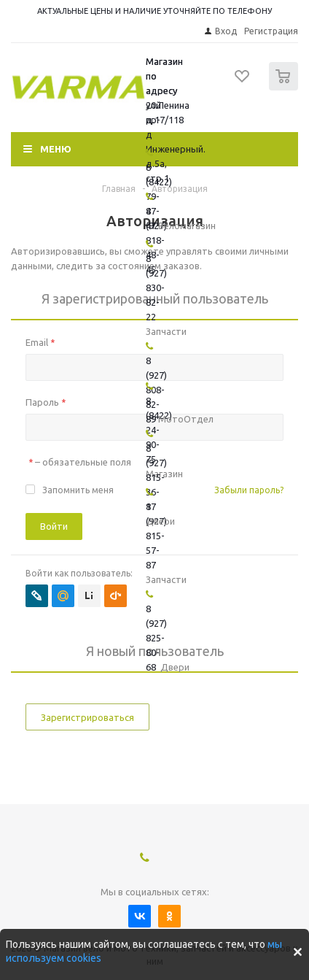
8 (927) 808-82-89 (156, 390)
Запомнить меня (78, 490)
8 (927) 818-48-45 (156, 240)
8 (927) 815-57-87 (156, 536)
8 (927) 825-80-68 (156, 638)
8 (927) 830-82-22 (156, 288)
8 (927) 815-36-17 (156, 477)
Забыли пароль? (249, 490)
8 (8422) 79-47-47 (159, 196)
